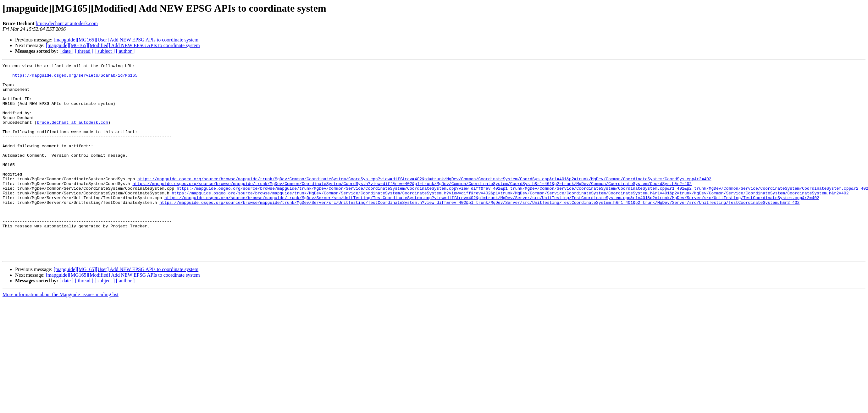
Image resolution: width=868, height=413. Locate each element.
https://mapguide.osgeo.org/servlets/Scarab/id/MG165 (75, 78)
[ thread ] (84, 51)
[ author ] (125, 51)
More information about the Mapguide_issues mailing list (61, 333)
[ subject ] (105, 51)
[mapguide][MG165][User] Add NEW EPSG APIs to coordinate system (126, 40)
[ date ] (66, 51)
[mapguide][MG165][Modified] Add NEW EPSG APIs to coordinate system (123, 45)
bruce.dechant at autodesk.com (67, 23)
